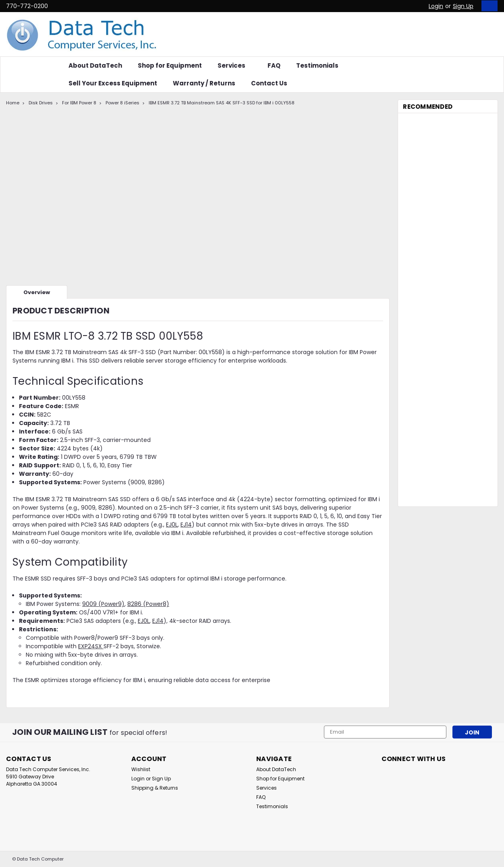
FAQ (274, 65)
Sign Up (463, 6)
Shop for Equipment (170, 65)
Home (13, 103)
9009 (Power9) (103, 604)
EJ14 (186, 525)
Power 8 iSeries (122, 103)
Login (436, 6)
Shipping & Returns (155, 788)
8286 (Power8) (148, 604)
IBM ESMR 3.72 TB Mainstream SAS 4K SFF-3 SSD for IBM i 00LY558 (222, 103)
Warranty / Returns (204, 83)
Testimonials (317, 65)
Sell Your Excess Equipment (113, 83)
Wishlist (141, 769)
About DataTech (95, 65)
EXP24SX (91, 646)
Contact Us (269, 83)
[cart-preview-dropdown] (488, 6)
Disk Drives (41, 103)
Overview (37, 292)
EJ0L (172, 525)
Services (235, 65)
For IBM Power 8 (79, 103)
